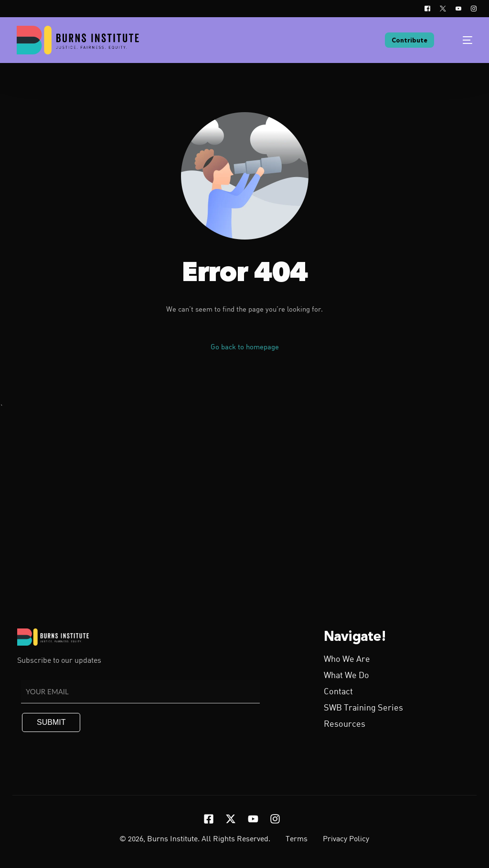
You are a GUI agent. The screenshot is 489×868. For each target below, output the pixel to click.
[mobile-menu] (461, 40)
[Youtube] (458, 9)
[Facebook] (427, 9)
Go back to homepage (245, 348)
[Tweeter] (443, 9)
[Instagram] (471, 9)
